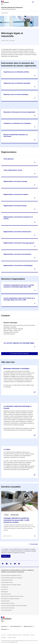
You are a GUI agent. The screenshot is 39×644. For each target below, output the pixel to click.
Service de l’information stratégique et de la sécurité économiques (14, 606)
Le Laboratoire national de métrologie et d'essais (17, 407)
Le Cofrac (7, 449)
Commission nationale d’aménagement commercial (11, 576)
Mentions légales (26, 635)
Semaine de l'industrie (5, 601)
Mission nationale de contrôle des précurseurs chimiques (12, 596)
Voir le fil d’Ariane (5, 13)
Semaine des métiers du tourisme (8, 603)
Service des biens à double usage (8, 608)
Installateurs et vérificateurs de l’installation (17, 123)
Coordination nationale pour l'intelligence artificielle (11, 585)
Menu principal (37, 2)
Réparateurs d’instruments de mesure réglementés (19, 112)
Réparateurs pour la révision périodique (16, 94)
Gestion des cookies (12, 638)
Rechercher (33, 2)
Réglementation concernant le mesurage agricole (19, 243)
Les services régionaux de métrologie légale (19, 343)
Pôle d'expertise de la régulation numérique (10, 599)
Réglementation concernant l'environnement (17, 254)
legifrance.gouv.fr (28, 626)
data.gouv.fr (4, 629)
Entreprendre (4, 587)
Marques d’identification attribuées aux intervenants (16, 135)
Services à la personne (6, 610)
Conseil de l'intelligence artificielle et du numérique (11, 578)
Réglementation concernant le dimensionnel (17, 232)
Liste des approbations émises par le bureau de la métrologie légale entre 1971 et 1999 (19, 299)
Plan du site (3, 635)
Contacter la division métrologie (20, 354)
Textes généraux (9, 159)
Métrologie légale (4, 592)
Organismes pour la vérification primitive (16, 72)
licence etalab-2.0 (13, 642)
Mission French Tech (5, 594)
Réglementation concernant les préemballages (18, 265)
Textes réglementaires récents (13, 170)
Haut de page (34, 544)
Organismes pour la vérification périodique (17, 83)
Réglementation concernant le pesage (15, 181)
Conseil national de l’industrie (7, 580)
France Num (4, 589)
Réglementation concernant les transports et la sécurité (18, 218)
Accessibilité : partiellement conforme (14, 635)
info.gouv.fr (4, 626)
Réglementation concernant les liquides (16, 194)
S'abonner (5, 556)
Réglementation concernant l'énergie (15, 206)
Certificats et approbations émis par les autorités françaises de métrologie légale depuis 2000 (19, 286)
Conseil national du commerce (7, 582)
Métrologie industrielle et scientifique (16, 369)
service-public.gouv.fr (15, 626)
